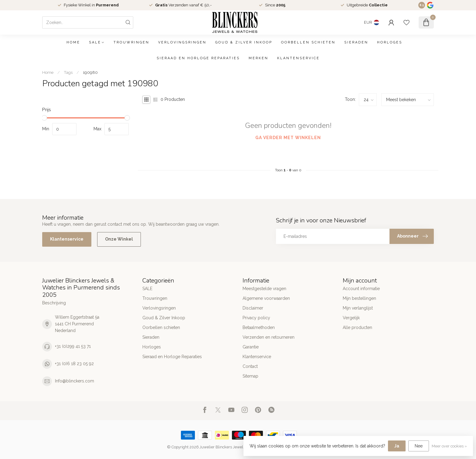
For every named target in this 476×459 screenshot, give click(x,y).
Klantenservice (298, 58)
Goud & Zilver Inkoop (244, 42)
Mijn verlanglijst (358, 308)
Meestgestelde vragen (264, 289)
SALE (95, 42)
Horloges (390, 42)
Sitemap (250, 376)
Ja (397, 446)
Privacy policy (256, 318)
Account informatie (361, 289)
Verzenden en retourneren (269, 337)
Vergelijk (351, 318)
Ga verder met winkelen (288, 138)
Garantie (251, 347)
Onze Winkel (119, 239)
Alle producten (357, 327)
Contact (250, 366)
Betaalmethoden (259, 327)
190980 (90, 72)
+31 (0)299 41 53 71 (73, 346)
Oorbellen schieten (308, 42)
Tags (68, 72)
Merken (258, 58)
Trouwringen (131, 42)
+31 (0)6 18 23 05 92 (74, 364)
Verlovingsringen (182, 42)
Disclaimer (253, 308)
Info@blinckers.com (75, 381)
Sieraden (356, 42)
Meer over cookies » (449, 446)
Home (73, 42)
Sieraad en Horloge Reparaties (198, 58)
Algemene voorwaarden (266, 298)
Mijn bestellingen (359, 298)
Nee (419, 446)
